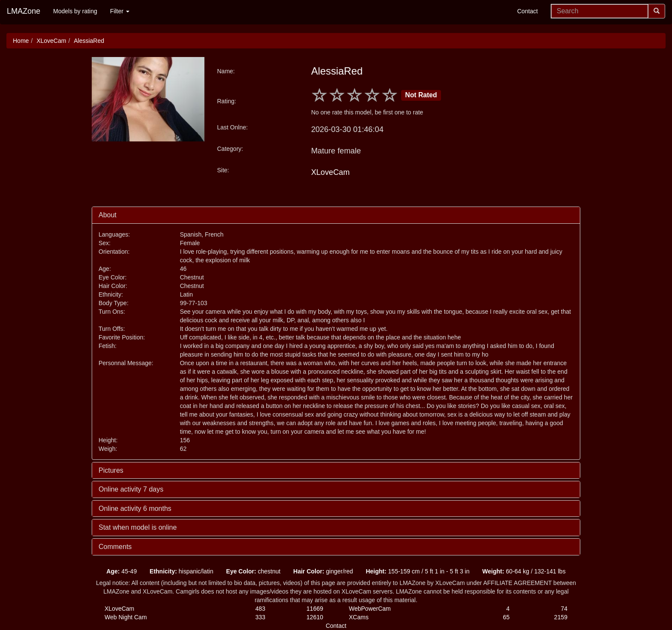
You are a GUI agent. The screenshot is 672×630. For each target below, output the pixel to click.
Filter (120, 11)
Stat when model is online (138, 527)
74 (564, 609)
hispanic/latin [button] (181, 571)
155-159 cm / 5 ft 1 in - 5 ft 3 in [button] (417, 571)
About (108, 215)
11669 (315, 609)
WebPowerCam (370, 609)
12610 (315, 617)
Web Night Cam (126, 617)
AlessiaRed (89, 41)
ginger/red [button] (323, 571)
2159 (561, 617)
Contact (528, 11)
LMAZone (24, 11)
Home (21, 41)
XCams (359, 617)
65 (506, 617)
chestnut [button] (253, 571)
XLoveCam (51, 41)
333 (260, 617)
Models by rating (75, 11)
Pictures (111, 470)
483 (260, 609)
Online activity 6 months (135, 508)
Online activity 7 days (131, 489)
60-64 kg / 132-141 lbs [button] (524, 571)
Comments (115, 547)
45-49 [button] (121, 571)
